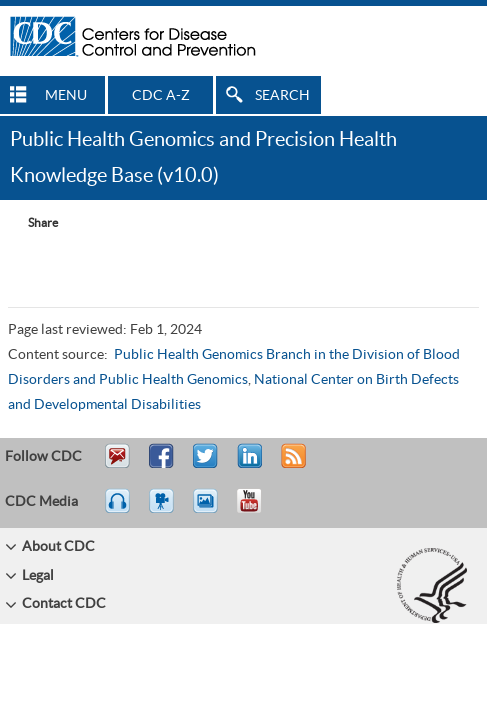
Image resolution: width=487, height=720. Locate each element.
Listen (118, 510)
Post (247, 465)
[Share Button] (33, 223)
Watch (164, 510)
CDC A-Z (161, 96)
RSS (291, 465)
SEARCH (282, 96)
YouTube (259, 510)
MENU (66, 96)
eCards (210, 510)
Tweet (206, 465)
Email (117, 465)
